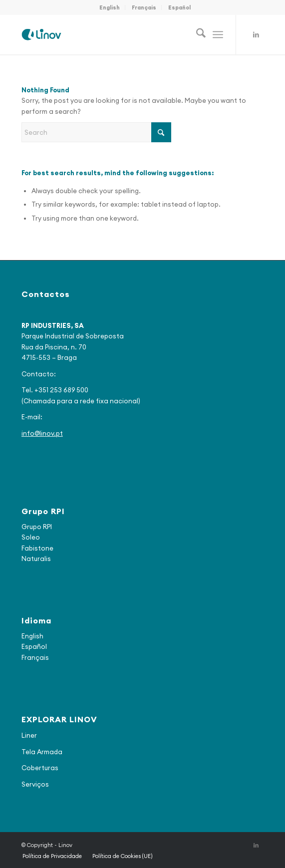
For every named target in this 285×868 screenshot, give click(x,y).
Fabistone (37, 548)
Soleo (31, 537)
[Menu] (218, 34)
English (110, 7)
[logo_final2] (118, 34)
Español (179, 7)
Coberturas (40, 768)
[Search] (196, 34)
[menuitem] (110, 7)
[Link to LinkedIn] (256, 35)
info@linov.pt (42, 433)
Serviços (35, 784)
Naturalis (36, 559)
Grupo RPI (37, 527)
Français (144, 7)
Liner (29, 735)
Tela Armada (42, 752)
